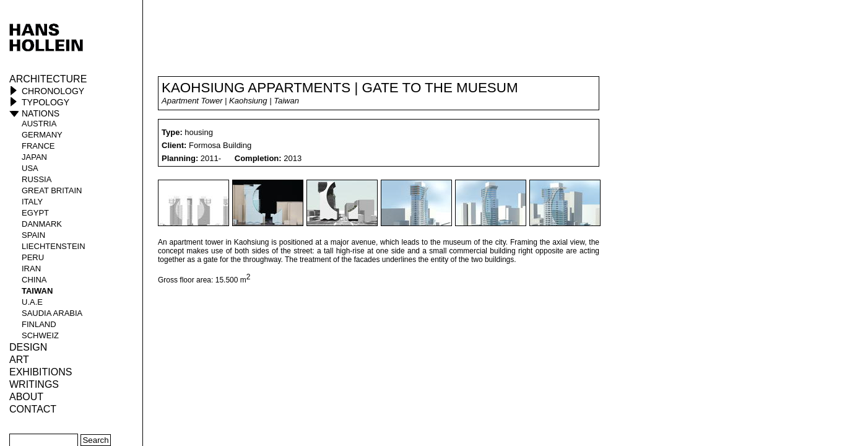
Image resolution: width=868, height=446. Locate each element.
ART (19, 360)
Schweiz (40, 335)
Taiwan (37, 291)
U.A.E (32, 302)
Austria (39, 124)
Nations (41, 113)
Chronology (53, 91)
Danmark (42, 224)
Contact (33, 409)
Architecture (48, 79)
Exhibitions (41, 372)
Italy (32, 202)
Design (28, 347)
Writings (34, 384)
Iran (31, 269)
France (38, 146)
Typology (46, 102)
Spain (33, 235)
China (34, 280)
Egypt (35, 213)
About (26, 397)
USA (30, 168)
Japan (34, 157)
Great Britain (52, 190)
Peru (33, 257)
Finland (39, 324)
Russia (37, 179)
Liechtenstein (54, 246)
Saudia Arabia (52, 313)
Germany (42, 135)
